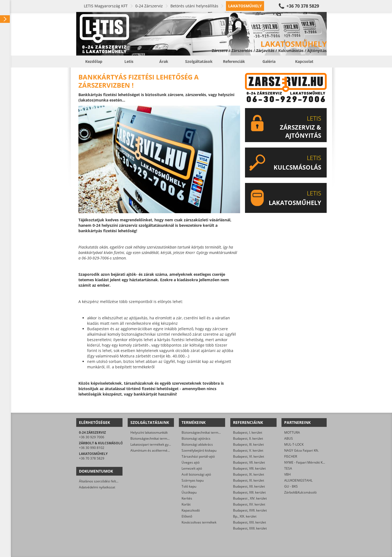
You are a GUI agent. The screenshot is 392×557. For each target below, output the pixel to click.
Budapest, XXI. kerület (249, 522)
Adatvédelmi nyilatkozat (97, 487)
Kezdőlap (94, 61)
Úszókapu (189, 492)
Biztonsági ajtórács (196, 438)
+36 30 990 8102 (92, 448)
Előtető (187, 516)
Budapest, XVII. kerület (250, 510)
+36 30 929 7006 (92, 437)
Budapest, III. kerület (248, 444)
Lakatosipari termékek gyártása (154, 444)
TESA (288, 468)
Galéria (269, 61)
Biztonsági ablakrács (197, 444)
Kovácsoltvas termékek (199, 522)
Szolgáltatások (199, 61)
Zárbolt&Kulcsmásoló (300, 492)
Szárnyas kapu (193, 480)
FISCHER (291, 456)
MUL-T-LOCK (294, 444)
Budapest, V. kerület (248, 450)
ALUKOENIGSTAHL (298, 480)
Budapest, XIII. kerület (249, 492)
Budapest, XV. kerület (249, 504)
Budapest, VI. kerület (249, 456)
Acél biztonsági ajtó (196, 474)
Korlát (186, 504)
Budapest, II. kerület (248, 438)
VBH (287, 474)
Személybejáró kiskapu (199, 450)
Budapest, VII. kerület (249, 462)
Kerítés (187, 498)
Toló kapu (189, 486)
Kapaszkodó (191, 510)
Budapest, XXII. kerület (250, 528)
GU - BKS (291, 486)
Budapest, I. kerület (248, 432)
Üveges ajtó (191, 462)
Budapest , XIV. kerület (250, 498)
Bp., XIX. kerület (245, 516)
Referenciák (234, 61)
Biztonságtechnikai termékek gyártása (159, 438)
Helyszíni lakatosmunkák (149, 432)
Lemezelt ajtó (192, 468)
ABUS (289, 438)
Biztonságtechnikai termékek (203, 432)
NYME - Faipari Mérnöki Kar (305, 462)
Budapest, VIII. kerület (249, 468)
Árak (164, 61)
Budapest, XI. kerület (249, 480)
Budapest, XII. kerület (249, 486)
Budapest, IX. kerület (249, 474)
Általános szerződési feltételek (102, 481)
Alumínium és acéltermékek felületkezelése (163, 450)
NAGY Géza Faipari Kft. (301, 450)
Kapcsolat (304, 61)
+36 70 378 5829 (303, 6)
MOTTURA (292, 432)
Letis (129, 61)
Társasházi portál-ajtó (198, 456)
